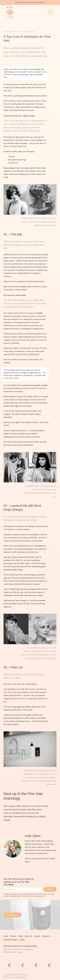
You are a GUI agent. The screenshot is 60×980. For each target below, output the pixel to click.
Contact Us (46, 936)
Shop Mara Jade (12, 915)
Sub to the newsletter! (38, 2)
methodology (9, 72)
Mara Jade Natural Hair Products (17, 975)
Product (13, 936)
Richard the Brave (21, 977)
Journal (37, 936)
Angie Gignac (33, 836)
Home (6, 936)
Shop (22, 940)
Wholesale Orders (11, 940)
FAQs (21, 936)
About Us (28, 936)
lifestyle (38, 69)
